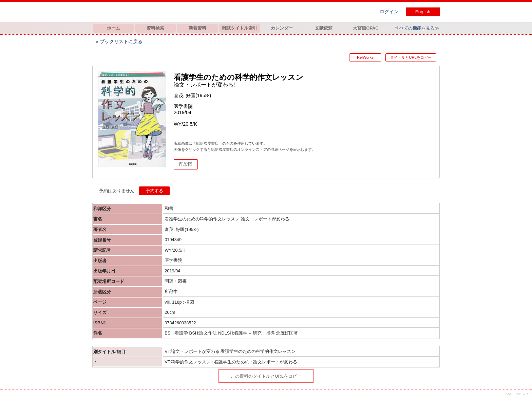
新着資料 (197, 28)
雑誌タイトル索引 (240, 28)
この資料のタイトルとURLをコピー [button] (266, 376)
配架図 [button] (186, 164)
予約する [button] (154, 191)
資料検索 (155, 28)
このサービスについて (517, 394)
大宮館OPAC (366, 28)
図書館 (164, 12)
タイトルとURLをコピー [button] (411, 57)
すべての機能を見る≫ (417, 28)
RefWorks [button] (364, 57)
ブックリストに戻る (121, 41)
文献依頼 (324, 28)
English (423, 12)
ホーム (113, 28)
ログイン (389, 12)
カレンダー (282, 28)
